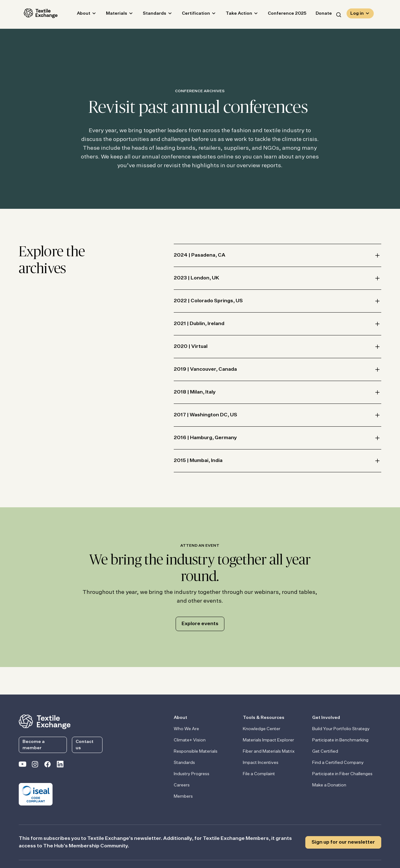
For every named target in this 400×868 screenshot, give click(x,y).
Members (183, 796)
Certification (191, 14)
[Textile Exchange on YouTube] (22, 765)
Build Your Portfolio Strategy (341, 729)
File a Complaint (259, 774)
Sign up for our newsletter (343, 842)
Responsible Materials (196, 751)
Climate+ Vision (190, 740)
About (79, 14)
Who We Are (186, 729)
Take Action (234, 14)
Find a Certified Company (338, 763)
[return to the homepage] (45, 721)
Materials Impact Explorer (268, 740)
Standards (150, 14)
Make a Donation (329, 785)
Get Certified (325, 751)
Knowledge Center (262, 729)
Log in (357, 14)
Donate (319, 14)
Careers (182, 785)
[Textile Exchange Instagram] (35, 765)
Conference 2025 (282, 14)
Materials (112, 14)
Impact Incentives (261, 763)
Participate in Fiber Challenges (342, 774)
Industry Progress (192, 774)
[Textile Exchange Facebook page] (47, 765)
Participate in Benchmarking (340, 740)
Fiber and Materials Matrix (269, 751)
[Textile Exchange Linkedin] (60, 765)
